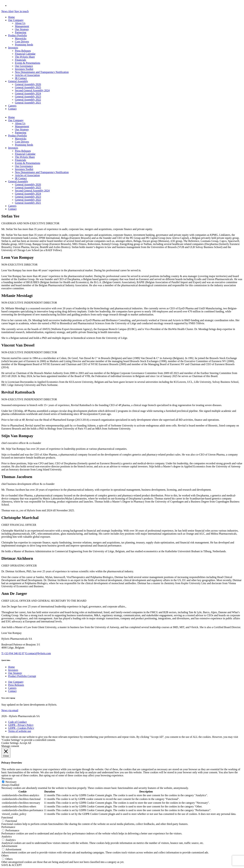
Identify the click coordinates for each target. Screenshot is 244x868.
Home (11, 17)
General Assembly (18, 81)
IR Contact (21, 78)
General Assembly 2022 (28, 100)
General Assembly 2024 (28, 93)
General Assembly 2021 (28, 103)
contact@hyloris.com (38, 653)
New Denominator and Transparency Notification (42, 72)
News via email (10, 710)
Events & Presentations (28, 63)
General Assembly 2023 (28, 97)
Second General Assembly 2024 (32, 90)
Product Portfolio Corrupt (22, 676)
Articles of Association (27, 75)
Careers (12, 106)
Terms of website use (20, 731)
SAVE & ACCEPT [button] (12, 865)
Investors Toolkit (24, 69)
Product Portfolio (18, 35)
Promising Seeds (24, 45)
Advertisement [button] (9, 846)
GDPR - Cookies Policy (21, 728)
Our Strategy (22, 29)
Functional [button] (7, 817)
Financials (21, 60)
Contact (12, 109)
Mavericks (21, 38)
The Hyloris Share (25, 57)
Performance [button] (8, 827)
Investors (13, 48)
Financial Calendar (25, 54)
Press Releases (23, 51)
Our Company (16, 20)
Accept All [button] (25, 743)
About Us (20, 23)
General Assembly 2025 (28, 87)
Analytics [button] (7, 837)
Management (22, 26)
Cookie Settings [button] (10, 743)
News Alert (7, 11)
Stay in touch (21, 11)
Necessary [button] (7, 778)
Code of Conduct (17, 722)
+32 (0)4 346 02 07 (13, 653)
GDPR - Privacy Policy (21, 725)
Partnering (21, 32)
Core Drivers (22, 42)
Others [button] (5, 856)
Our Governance (24, 66)
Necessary (11, 782)
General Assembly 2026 (28, 84)
